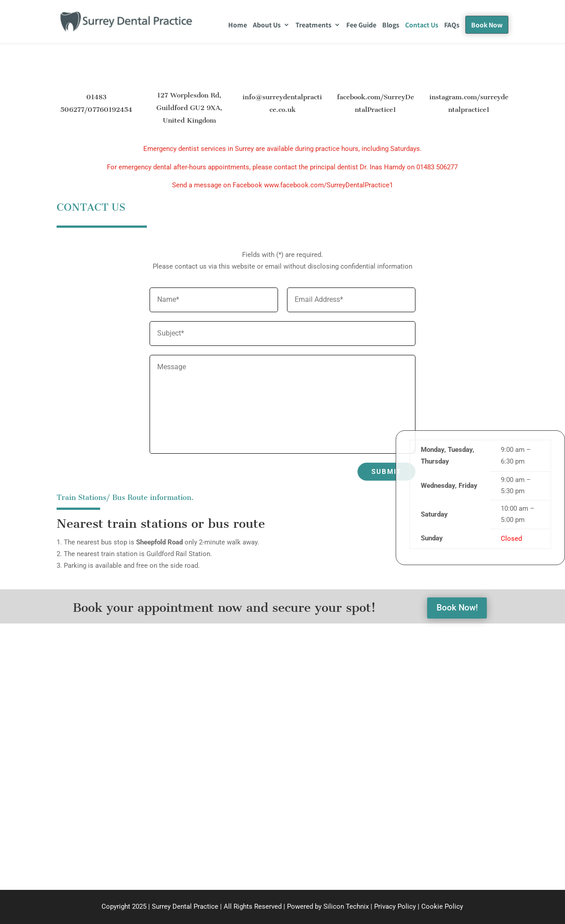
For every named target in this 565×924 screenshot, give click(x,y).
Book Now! (457, 608)
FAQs (452, 25)
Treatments (313, 25)
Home (238, 25)
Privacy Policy (396, 906)
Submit (386, 472)
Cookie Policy (442, 906)
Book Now (487, 25)
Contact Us (422, 25)
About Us (267, 25)
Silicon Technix (346, 906)
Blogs (391, 25)
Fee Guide (361, 25)
